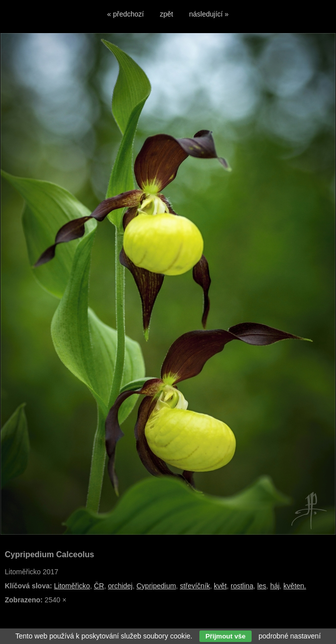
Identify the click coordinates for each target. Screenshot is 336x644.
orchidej (120, 586)
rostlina (242, 586)
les (262, 586)
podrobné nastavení (290, 636)
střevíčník (195, 586)
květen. (295, 586)
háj (275, 586)
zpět (166, 14)
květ (220, 586)
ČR (99, 586)
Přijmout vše (226, 636)
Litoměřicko (72, 586)
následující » (209, 14)
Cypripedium (156, 586)
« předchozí (125, 14)
